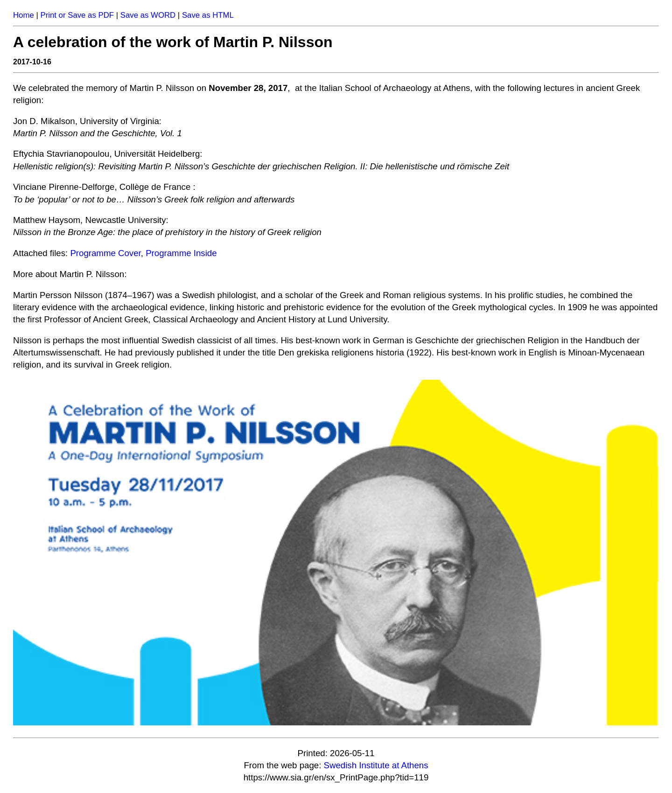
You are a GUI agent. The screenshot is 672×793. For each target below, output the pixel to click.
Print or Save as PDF (77, 15)
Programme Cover (105, 253)
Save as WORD (148, 15)
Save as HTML (208, 15)
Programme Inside (181, 253)
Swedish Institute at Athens (376, 765)
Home (24, 15)
